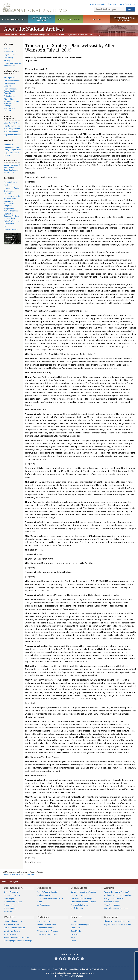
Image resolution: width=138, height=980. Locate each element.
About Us (109, 888)
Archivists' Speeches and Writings (31, 35)
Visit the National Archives (15, 928)
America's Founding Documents (124, 19)
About (13, 35)
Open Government (112, 905)
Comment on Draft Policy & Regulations (12, 149)
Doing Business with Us (114, 898)
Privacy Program (11, 229)
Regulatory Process (12, 126)
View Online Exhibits (12, 931)
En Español (75, 934)
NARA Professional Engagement (12, 222)
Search (131, 9)
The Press (8, 911)
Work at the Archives (46, 928)
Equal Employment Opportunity (12, 171)
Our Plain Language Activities (116, 908)
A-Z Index (75, 921)
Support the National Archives (11, 210)
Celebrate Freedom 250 (47, 934)
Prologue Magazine (45, 895)
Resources (77, 917)
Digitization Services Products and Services (12, 216)
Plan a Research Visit (12, 924)
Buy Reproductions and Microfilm (118, 924)
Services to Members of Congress (9, 204)
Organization (9, 55)
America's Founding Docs (81, 924)
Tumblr (69, 959)
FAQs (6, 226)
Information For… (14, 888)
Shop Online (111, 917)
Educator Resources (69, 19)
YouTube (73, 959)
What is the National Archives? (117, 892)
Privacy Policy (58, 969)
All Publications (44, 905)
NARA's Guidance (11, 132)
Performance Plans (12, 81)
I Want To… (10, 917)
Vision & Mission (11, 51)
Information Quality (12, 188)
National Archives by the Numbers (12, 64)
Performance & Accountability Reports (10, 91)
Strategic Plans (10, 78)
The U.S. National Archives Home (35, 8)
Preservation (9, 905)
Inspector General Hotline (11, 154)
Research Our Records (14, 19)
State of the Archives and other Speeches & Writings (12, 102)
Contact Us (130, 4)
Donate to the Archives (47, 924)
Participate (44, 917)
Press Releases (10, 182)
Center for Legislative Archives (84, 892)
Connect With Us (69, 954)
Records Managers (12, 908)
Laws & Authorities (12, 123)
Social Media (76, 931)
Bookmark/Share (116, 4)
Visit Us (97, 19)
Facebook (56, 959)
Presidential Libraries (80, 905)
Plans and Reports (112, 902)
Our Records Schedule (9, 192)
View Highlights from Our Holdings (18, 941)
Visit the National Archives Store (117, 921)
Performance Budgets (9, 85)
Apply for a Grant (11, 934)
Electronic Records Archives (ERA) (12, 197)
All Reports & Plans (9, 110)
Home (6, 35)
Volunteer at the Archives (48, 931)
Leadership (9, 57)
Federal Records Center (81, 895)
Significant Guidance (12, 135)
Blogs (40, 902)
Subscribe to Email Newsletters (50, 898)
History (7, 60)
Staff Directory (77, 908)
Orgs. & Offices (79, 888)
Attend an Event (44, 921)
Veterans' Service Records (41, 19)
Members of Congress (13, 902)
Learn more (114, 975)
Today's (47, 892)
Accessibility (46, 969)
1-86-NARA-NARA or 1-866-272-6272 (69, 976)
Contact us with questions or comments (18, 875)
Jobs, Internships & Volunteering (12, 166)
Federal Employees (12, 895)
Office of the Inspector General (84, 902)
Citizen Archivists (98, 4)
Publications (9, 185)
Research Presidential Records (17, 937)
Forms (73, 941)
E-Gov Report (10, 96)
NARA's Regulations (12, 129)
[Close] (135, 955)
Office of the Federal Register (83, 898)
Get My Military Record (13, 921)
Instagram (65, 959)
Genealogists (9, 898)
